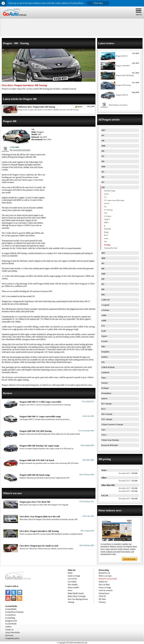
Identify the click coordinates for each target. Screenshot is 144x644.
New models (73, 585)
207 (103, 156)
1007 (103, 130)
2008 (103, 146)
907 (103, 284)
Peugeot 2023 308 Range (125, 75)
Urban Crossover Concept (112, 424)
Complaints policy (12, 638)
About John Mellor (13, 632)
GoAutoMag (10, 618)
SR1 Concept (107, 414)
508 (103, 279)
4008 (103, 258)
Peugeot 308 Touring (123, 85)
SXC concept (107, 419)
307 (103, 182)
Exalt (104, 331)
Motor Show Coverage (77, 596)
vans (103, 430)
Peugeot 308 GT (122, 56)
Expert (104, 336)
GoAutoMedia (11, 609)
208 (103, 161)
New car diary (104, 585)
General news (104, 593)
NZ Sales (102, 599)
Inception (105, 352)
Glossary (102, 602)
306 (103, 177)
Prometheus (106, 393)
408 (103, 269)
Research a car (104, 573)
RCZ (103, 409)
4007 (103, 253)
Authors (8, 627)
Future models (73, 587)
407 (103, 263)
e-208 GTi (106, 300)
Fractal (104, 341)
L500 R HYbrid (108, 367)
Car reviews (72, 579)
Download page (130, 559)
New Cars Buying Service (78, 599)
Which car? (103, 582)
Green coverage (105, 587)
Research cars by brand (108, 579)
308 (103, 187)
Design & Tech (11, 621)
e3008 (104, 321)
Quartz (104, 398)
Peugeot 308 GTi (122, 95)
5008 (103, 274)
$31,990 (128, 481)
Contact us (9, 630)
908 (103, 289)
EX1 (103, 326)
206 (103, 151)
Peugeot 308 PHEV (123, 66)
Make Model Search (76, 593)
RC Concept (107, 404)
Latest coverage (74, 576)
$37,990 (128, 491)
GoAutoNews (11, 615)
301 (103, 172)
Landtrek (105, 373)
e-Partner (105, 310)
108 (103, 141)
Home (70, 573)
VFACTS (102, 596)
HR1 (103, 347)
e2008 (104, 315)
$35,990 (128, 488)
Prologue (105, 388)
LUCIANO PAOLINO (21, 150)
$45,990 (128, 499)
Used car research (106, 590)
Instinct (105, 357)
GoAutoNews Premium (14, 612)
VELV (104, 435)
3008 (103, 167)
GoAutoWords (11, 624)
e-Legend (105, 305)
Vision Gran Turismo (110, 440)
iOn (103, 362)
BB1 (103, 295)
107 (103, 135)
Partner (105, 383)
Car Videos (72, 582)
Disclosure (9, 635)
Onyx (104, 378)
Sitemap (71, 602)
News (70, 590)
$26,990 (128, 473)
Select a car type (105, 576)
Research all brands (110, 445)
